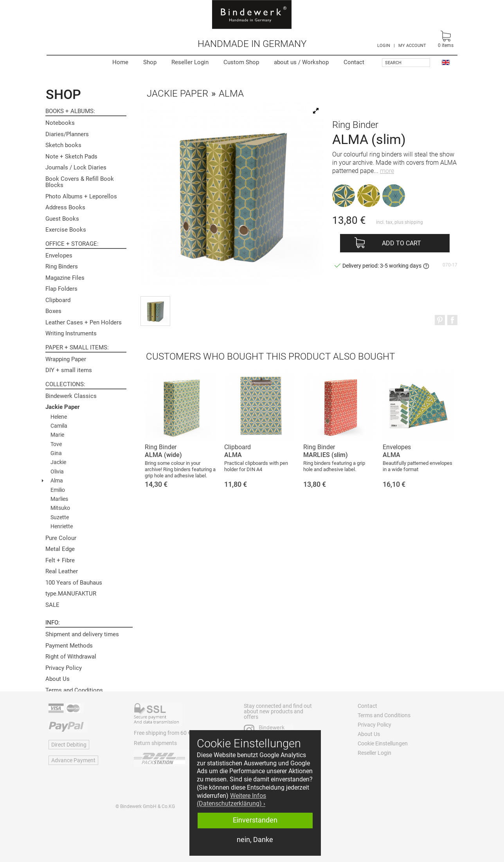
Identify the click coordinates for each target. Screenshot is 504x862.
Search (393, 63)
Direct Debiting (69, 745)
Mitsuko (60, 508)
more (387, 171)
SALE (52, 605)
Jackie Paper (62, 407)
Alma (57, 480)
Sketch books (63, 145)
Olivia (57, 471)
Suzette (60, 517)
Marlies (59, 499)
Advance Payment (73, 760)
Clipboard (58, 300)
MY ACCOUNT (412, 46)
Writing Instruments (71, 333)
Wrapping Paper (66, 359)
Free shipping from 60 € (162, 733)
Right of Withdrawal (71, 657)
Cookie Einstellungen (383, 743)
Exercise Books (66, 230)
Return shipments (155, 743)
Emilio (58, 490)
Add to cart (401, 243)
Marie (57, 435)
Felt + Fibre (60, 560)
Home (120, 62)
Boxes (53, 311)
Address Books (65, 207)
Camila (59, 426)
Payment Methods (69, 646)
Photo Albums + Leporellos (81, 196)
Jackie (58, 462)
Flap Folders (61, 289)
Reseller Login (190, 62)
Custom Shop (241, 62)
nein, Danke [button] (255, 840)
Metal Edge (60, 549)
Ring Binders (62, 266)
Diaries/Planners (67, 134)
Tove (56, 444)
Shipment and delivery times (82, 634)
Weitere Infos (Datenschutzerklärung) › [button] (231, 800)
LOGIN (384, 46)
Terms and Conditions (74, 690)
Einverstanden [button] (255, 820)
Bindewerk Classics (71, 396)
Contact (354, 62)
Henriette (62, 526)
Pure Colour (61, 538)
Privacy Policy (64, 668)
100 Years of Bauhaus (74, 583)
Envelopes (59, 256)
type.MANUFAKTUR (71, 594)
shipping (414, 222)
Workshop (301, 62)
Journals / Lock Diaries (76, 167)
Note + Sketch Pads (71, 157)
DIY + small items (69, 370)
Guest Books (62, 219)
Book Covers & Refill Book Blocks (80, 182)
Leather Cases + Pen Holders (84, 322)
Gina (56, 453)
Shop (150, 62)
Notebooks (60, 123)
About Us (58, 679)
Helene (59, 417)
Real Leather (62, 571)
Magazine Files (65, 278)
